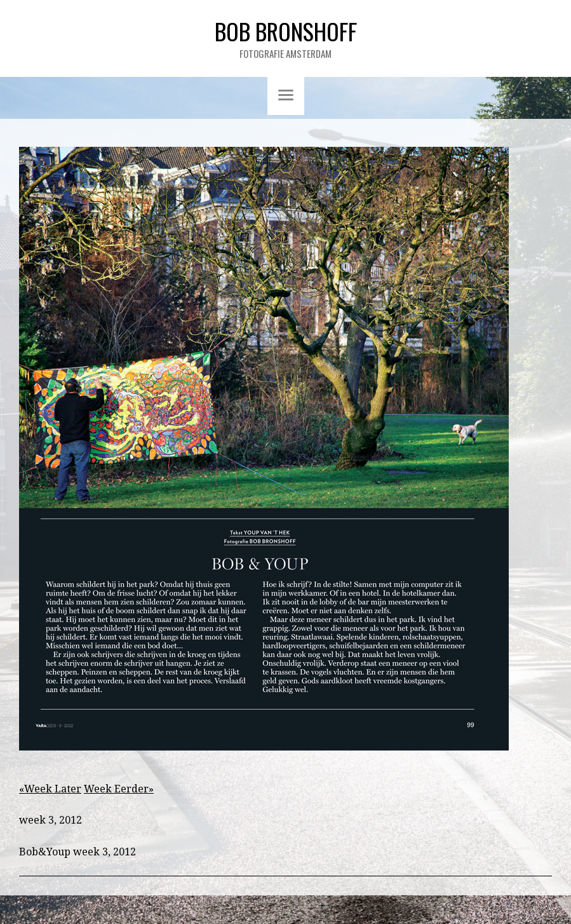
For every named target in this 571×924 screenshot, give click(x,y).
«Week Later (50, 789)
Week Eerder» (119, 789)
